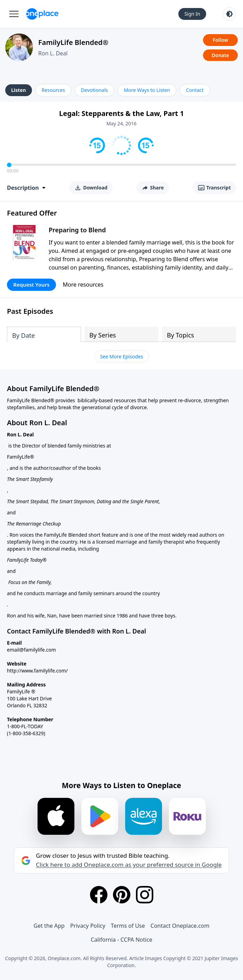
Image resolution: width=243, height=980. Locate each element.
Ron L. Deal (53, 53)
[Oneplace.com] (42, 14)
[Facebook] (99, 895)
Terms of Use (128, 926)
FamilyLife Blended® (73, 42)
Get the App (49, 926)
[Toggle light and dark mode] (229, 14)
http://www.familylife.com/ (37, 671)
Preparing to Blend (77, 230)
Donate (220, 55)
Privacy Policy (88, 926)
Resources (53, 90)
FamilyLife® (21, 457)
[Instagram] (145, 895)
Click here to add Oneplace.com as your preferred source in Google (129, 865)
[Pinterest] (122, 895)
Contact (195, 90)
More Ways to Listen (147, 90)
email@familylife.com (31, 650)
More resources (83, 285)
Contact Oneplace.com (180, 926)
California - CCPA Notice (121, 940)
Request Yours (31, 285)
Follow (220, 40)
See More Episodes (122, 356)
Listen (19, 90)
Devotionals (94, 90)
